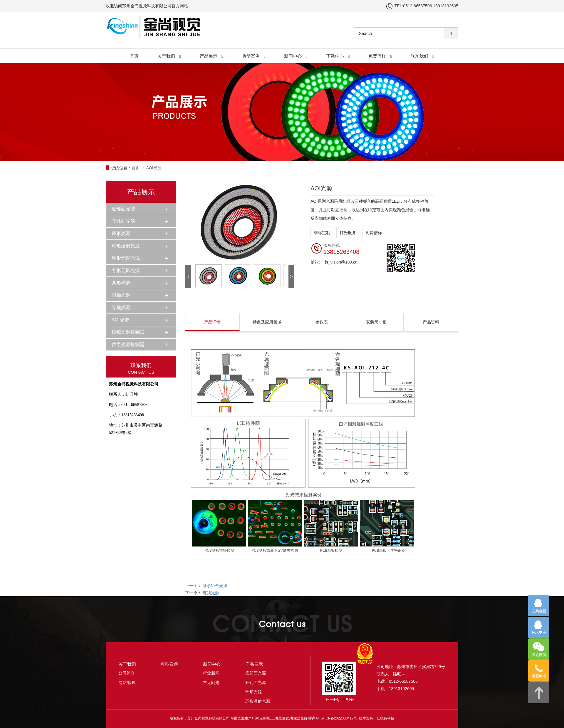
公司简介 (127, 673)
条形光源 (121, 283)
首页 (134, 56)
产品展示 (211, 56)
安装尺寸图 (376, 322)
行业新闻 (211, 673)
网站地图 (127, 682)
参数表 (322, 322)
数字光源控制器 (128, 344)
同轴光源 (121, 295)
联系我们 (422, 56)
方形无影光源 (126, 270)
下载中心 (338, 56)
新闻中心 (296, 56)
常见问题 (211, 682)
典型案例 (254, 56)
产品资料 (431, 322)
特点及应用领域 (267, 322)
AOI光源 (154, 168)
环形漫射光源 (126, 246)
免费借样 (380, 56)
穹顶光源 (121, 307)
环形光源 (121, 233)
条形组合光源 (215, 586)
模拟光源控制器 (128, 332)
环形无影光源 (126, 258)
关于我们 (169, 56)
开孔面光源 (123, 221)
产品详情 (212, 322)
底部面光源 (123, 209)
